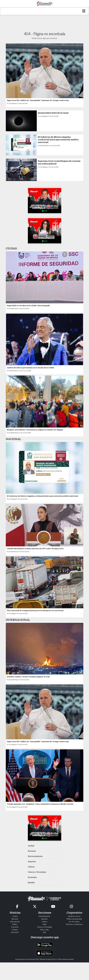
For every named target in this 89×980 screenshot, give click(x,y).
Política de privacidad (74, 919)
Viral (44, 932)
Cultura (31, 867)
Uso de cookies (74, 921)
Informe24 (15, 932)
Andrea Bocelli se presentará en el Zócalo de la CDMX (30, 368)
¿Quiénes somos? (74, 916)
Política (15, 924)
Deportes (32, 862)
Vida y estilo (44, 929)
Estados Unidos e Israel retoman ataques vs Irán (29, 677)
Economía (32, 877)
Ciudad (31, 846)
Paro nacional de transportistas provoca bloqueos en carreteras (35, 611)
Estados (31, 883)
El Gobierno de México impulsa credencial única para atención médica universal (58, 140)
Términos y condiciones (74, 924)
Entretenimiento (35, 856)
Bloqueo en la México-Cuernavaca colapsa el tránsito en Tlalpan (35, 430)
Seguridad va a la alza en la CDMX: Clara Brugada (29, 306)
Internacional (15, 921)
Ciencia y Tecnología (37, 872)
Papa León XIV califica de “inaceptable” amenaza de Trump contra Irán (38, 100)
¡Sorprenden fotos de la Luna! (53, 113)
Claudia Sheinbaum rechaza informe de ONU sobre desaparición (35, 549)
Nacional (32, 851)
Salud (44, 924)
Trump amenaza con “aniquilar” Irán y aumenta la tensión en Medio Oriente (40, 804)
